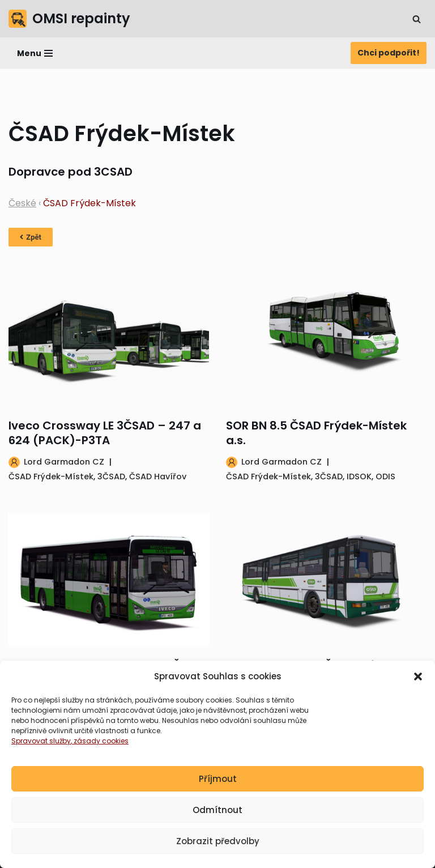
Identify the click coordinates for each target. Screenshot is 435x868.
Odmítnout (217, 814)
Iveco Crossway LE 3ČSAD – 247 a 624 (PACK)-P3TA (105, 433)
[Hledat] (417, 19)
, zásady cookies (100, 745)
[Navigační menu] (35, 53)
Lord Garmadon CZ (64, 462)
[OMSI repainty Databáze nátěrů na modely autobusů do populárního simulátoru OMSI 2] (69, 19)
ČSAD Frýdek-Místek (51, 476)
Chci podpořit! (389, 53)
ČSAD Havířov (158, 476)
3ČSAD (111, 476)
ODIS (385, 476)
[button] (418, 681)
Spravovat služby (41, 745)
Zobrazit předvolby (218, 845)
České (22, 203)
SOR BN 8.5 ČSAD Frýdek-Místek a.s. (316, 433)
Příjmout (218, 783)
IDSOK (359, 476)
